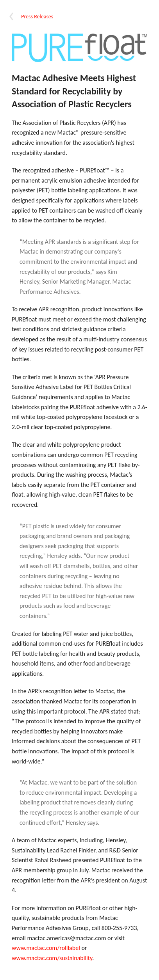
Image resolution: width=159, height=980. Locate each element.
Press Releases (37, 17)
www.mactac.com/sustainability (52, 958)
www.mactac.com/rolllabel (46, 948)
